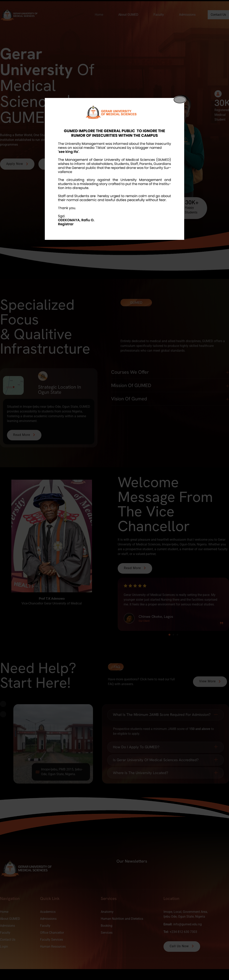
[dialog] (114, 169)
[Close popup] (180, 100)
